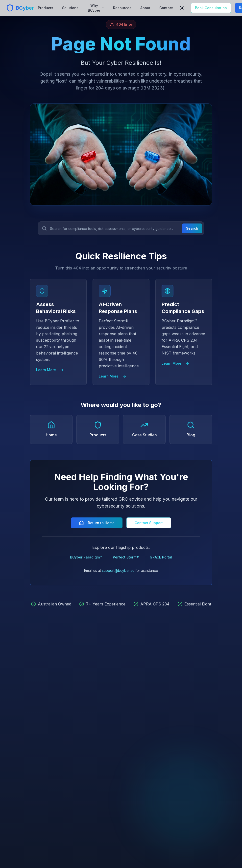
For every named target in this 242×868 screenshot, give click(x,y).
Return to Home (97, 523)
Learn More (50, 370)
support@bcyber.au (118, 570)
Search (192, 228)
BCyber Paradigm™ (86, 557)
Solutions (70, 8)
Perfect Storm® (126, 557)
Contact (166, 8)
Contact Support (149, 523)
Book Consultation (211, 8)
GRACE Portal (161, 557)
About (145, 8)
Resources (122, 8)
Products (46, 8)
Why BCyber (96, 8)
